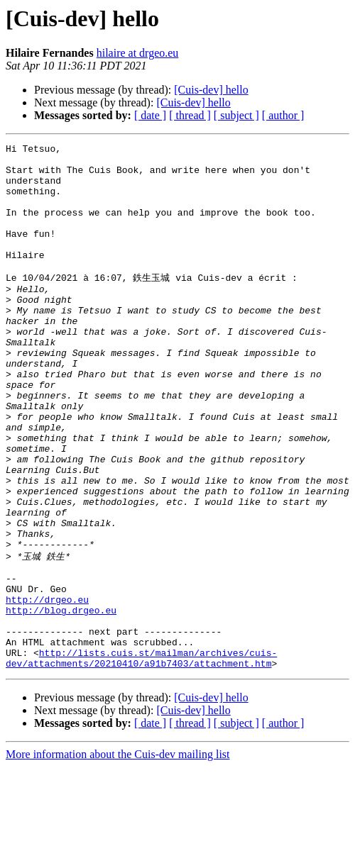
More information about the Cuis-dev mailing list (118, 856)
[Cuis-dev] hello (211, 90)
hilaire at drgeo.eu (138, 53)
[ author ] (283, 115)
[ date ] (150, 115)
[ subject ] (236, 115)
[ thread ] (190, 115)
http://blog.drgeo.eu (61, 701)
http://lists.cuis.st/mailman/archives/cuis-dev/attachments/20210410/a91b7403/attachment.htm (141, 758)
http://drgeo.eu (47, 688)
